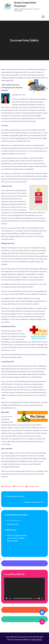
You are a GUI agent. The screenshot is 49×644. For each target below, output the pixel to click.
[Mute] (39, 598)
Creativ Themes (36, 640)
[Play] (7, 598)
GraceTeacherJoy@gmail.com (14, 521)
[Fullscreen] (42, 598)
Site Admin (7, 486)
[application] (24, 589)
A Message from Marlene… (15, 496)
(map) (14, 530)
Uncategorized (33, 486)
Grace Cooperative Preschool (25, 4)
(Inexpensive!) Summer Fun (33, 502)
